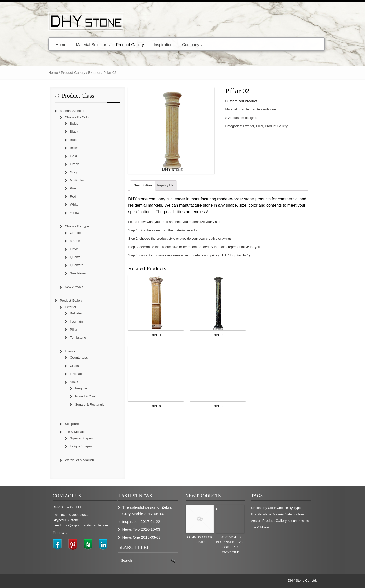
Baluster (70, 313)
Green (69, 164)
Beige (69, 124)
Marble (69, 241)
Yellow (69, 213)
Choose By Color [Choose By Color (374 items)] (267, 508)
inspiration (129, 521)
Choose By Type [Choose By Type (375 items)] (292, 508)
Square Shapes (76, 438)
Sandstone (72, 273)
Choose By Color (72, 117)
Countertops (73, 358)
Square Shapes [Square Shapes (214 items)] (290, 521)
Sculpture (66, 424)
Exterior (89, 73)
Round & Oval (80, 396)
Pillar (262, 126)
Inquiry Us (163, 189)
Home (55, 44)
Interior (64, 351)
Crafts (69, 366)
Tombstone (72, 338)
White (69, 205)
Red (67, 196)
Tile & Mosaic (69, 432)
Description (141, 189)
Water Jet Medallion (74, 460)
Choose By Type (71, 226)
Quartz (69, 257)
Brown (69, 148)
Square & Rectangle (84, 404)
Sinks (68, 382)
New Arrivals (68, 287)
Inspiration (157, 44)
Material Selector (87, 44)
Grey (68, 172)
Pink (68, 188)
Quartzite (71, 265)
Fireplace (71, 374)
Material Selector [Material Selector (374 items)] (277, 514)
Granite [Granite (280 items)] (310, 508)
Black (68, 132)
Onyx (68, 249)
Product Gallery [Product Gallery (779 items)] (266, 521)
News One (129, 537)
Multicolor (71, 180)
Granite (70, 233)
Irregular (76, 388)
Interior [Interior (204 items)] (259, 515)
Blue (68, 140)
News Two (129, 529)
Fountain (71, 321)
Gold (68, 156)
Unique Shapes (76, 446)
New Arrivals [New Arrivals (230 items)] (299, 515)
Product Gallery (126, 44)
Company (186, 44)
